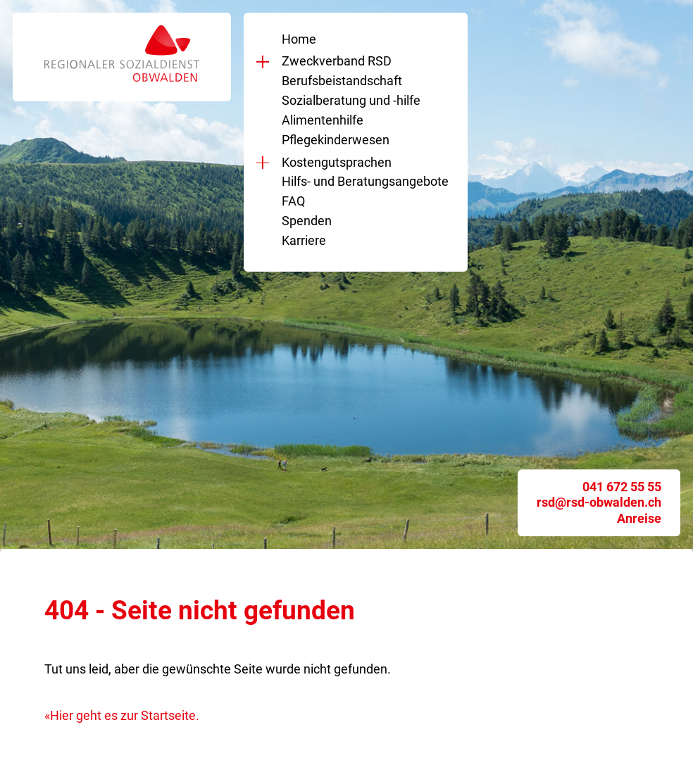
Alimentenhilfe (323, 120)
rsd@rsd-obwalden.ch (599, 502)
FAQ (293, 201)
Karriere (304, 240)
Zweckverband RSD (333, 61)
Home (299, 39)
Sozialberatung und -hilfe (351, 100)
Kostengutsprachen (333, 162)
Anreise (639, 518)
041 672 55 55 (622, 487)
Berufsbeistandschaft (342, 81)
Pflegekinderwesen (336, 140)
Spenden (307, 221)
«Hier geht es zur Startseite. (122, 715)
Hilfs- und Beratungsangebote (365, 181)
